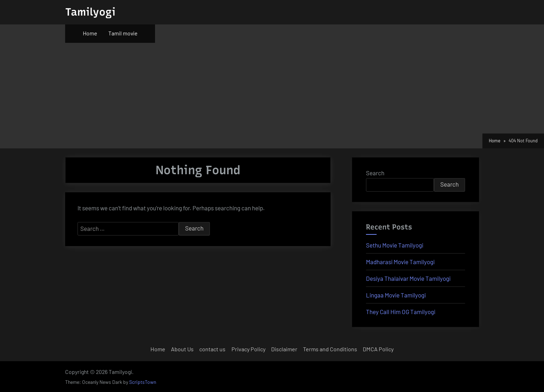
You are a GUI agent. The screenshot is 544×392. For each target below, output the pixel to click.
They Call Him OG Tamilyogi (401, 312)
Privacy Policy (248, 349)
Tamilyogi (90, 12)
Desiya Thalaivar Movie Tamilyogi (408, 278)
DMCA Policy (378, 349)
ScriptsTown (143, 382)
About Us (182, 349)
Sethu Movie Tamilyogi (395, 245)
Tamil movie (123, 33)
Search (375, 173)
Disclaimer (284, 349)
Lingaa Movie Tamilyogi (396, 295)
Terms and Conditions (330, 349)
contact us (212, 349)
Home (90, 33)
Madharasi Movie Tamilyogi (400, 262)
